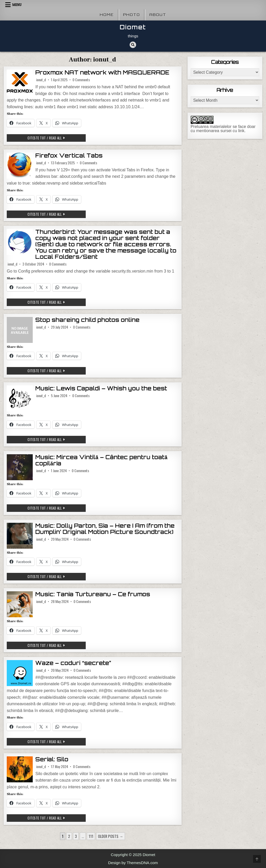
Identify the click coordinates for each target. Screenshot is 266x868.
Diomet (133, 27)
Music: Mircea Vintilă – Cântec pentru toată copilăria (101, 460)
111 (91, 836)
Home (107, 15)
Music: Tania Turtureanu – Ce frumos (93, 594)
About (158, 15)
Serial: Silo (52, 759)
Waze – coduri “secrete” (73, 663)
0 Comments (81, 80)
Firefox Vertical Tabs (69, 156)
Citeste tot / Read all (54, 138)
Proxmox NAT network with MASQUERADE (102, 73)
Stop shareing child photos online (87, 320)
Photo (132, 15)
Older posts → (111, 836)
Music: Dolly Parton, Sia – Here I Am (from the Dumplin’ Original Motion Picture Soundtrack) (105, 529)
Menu (17, 5)
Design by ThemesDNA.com (133, 863)
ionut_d (41, 80)
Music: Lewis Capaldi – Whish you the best (101, 388)
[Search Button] (133, 45)
